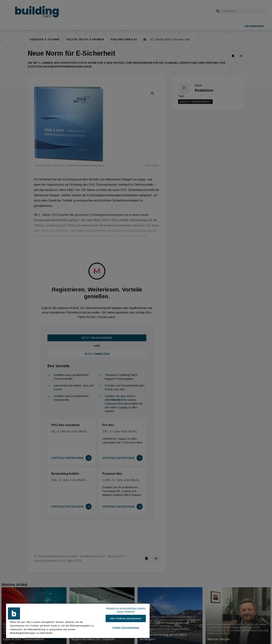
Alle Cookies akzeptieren (126, 618)
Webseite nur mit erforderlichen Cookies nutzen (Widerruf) (126, 610)
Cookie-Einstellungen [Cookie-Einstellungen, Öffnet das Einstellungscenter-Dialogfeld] (126, 628)
